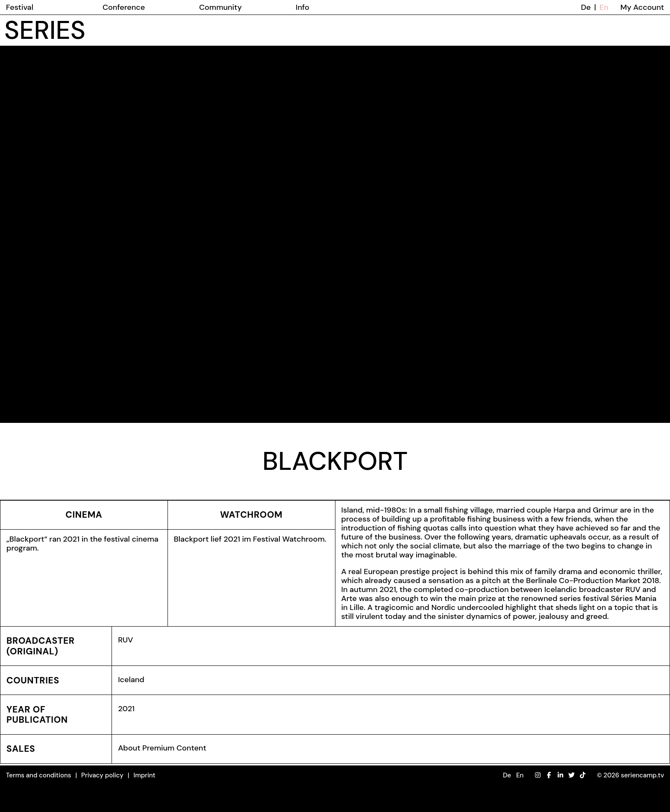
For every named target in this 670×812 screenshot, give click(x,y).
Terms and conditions (38, 775)
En (604, 7)
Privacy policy (102, 775)
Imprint (144, 775)
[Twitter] (572, 775)
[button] (513, 775)
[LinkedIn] (560, 775)
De (586, 7)
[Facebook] (549, 775)
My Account (642, 7)
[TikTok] (583, 775)
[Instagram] (538, 775)
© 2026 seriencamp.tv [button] (630, 775)
